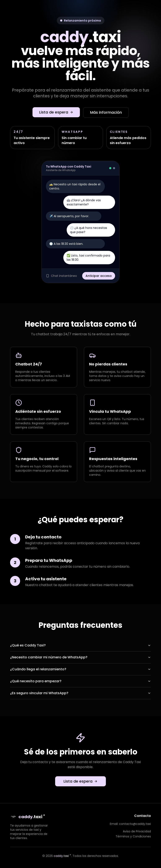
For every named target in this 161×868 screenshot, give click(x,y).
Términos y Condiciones (133, 836)
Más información (106, 112)
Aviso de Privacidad (137, 831)
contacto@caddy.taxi (135, 824)
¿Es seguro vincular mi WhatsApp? (80, 693)
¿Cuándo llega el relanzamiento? (80, 669)
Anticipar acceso (99, 276)
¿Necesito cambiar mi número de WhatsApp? (80, 657)
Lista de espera (56, 112)
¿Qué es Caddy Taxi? (80, 645)
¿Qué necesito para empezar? (80, 681)
